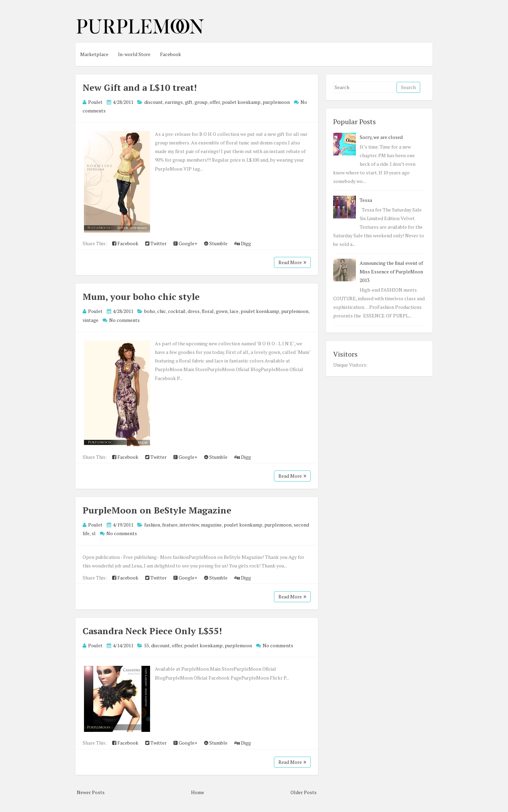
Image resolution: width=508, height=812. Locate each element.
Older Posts (304, 792)
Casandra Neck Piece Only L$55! (152, 631)
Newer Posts (91, 792)
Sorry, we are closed (381, 137)
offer (215, 102)
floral (208, 311)
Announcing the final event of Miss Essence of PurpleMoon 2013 (391, 272)
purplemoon (276, 102)
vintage (91, 320)
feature (170, 525)
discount (154, 102)
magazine (211, 525)
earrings (174, 102)
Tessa (366, 200)
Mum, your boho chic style (141, 296)
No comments (124, 320)
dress (194, 311)
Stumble (216, 243)
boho (150, 311)
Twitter (156, 243)
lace (234, 311)
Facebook (171, 54)
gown (222, 311)
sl (94, 533)
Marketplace (94, 54)
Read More (292, 262)
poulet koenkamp (241, 102)
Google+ (185, 243)
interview (189, 525)
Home (198, 792)
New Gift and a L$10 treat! (140, 87)
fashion (152, 525)
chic (162, 311)
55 (147, 645)
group (201, 102)
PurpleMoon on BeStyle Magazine (157, 510)
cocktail (177, 311)
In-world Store (134, 54)
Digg (243, 243)
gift (189, 102)
